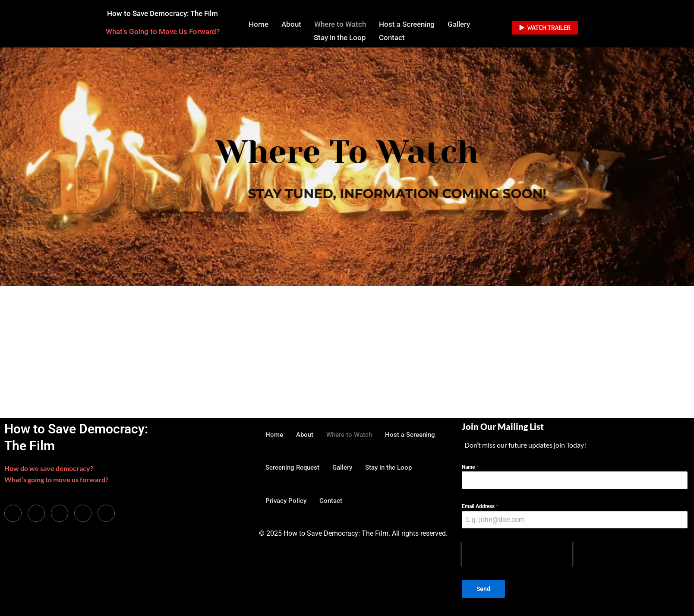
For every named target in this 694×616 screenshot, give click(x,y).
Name (470, 468)
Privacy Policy (286, 502)
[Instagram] (106, 514)
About (291, 24)
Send (483, 590)
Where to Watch (340, 24)
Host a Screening (407, 24)
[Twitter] (36, 514)
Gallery (459, 24)
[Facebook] (13, 514)
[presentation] (517, 556)
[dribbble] (83, 514)
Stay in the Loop (340, 36)
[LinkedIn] (60, 514)
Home (259, 24)
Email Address (480, 508)
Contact (392, 36)
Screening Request (292, 468)
